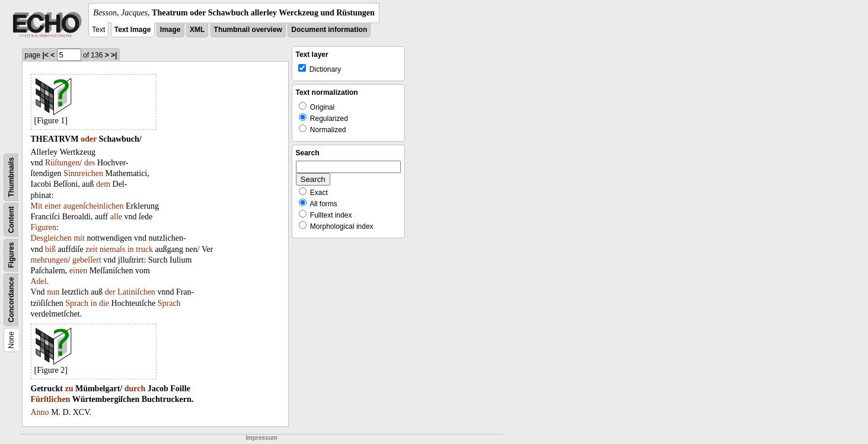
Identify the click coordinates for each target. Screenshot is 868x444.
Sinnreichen (83, 173)
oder (89, 139)
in (131, 249)
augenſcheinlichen (94, 206)
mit (79, 238)
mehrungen (50, 260)
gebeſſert (87, 260)
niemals (113, 249)
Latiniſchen (136, 292)
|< (46, 55)
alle (116, 217)
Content (11, 220)
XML (197, 30)
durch (135, 389)
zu (69, 389)
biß (50, 249)
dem (103, 184)
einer (53, 206)
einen (78, 271)
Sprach (77, 303)
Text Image (133, 30)
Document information (329, 30)
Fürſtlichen (51, 399)
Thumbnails (11, 177)
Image (170, 30)
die (104, 303)
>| (114, 55)
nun (53, 292)
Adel (39, 281)
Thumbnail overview (248, 30)
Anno (40, 412)
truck (144, 249)
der (110, 292)
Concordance (11, 300)
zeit (91, 249)
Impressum (261, 438)
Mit (37, 206)
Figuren (44, 227)
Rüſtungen (62, 163)
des (90, 163)
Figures (11, 255)
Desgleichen (51, 238)
